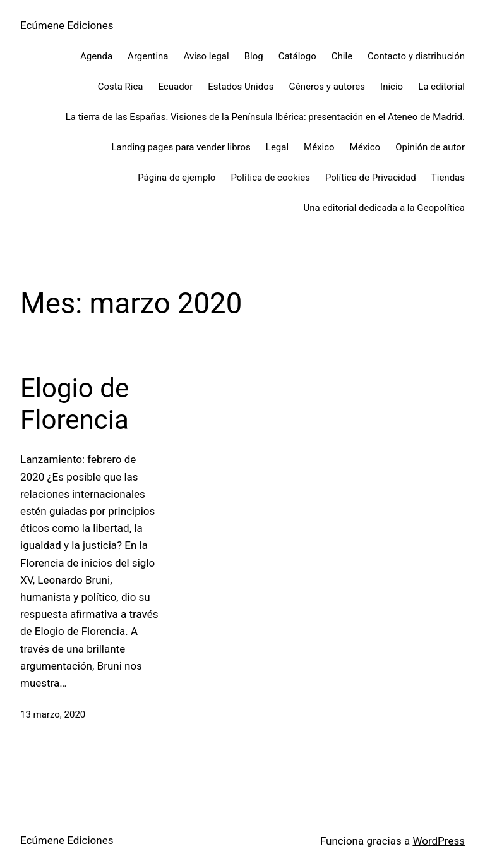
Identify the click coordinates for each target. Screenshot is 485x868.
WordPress (439, 841)
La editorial (441, 87)
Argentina (148, 56)
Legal (277, 147)
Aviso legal (206, 56)
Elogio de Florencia (75, 404)
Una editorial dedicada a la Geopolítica (384, 208)
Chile (342, 56)
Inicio (392, 87)
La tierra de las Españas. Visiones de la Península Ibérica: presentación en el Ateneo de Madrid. (265, 117)
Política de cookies (270, 178)
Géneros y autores (327, 87)
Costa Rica (121, 87)
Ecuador (175, 87)
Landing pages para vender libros (181, 147)
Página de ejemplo (177, 178)
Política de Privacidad (371, 178)
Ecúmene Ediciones (67, 25)
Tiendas (448, 178)
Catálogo (297, 56)
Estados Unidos (241, 87)
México (319, 147)
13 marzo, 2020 (53, 714)
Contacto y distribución (416, 56)
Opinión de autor (430, 147)
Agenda (96, 56)
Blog (254, 56)
